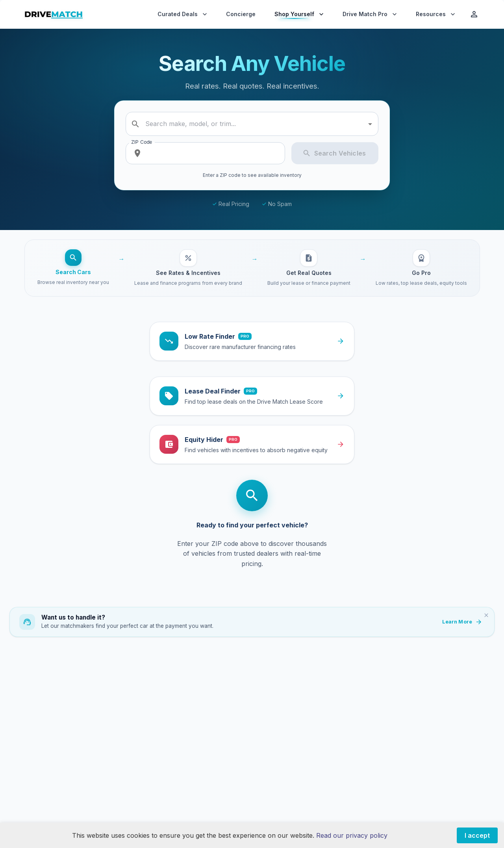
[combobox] (253, 124)
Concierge (241, 14)
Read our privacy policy (352, 835)
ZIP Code (142, 142)
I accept (477, 835)
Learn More (462, 622)
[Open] (370, 124)
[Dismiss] (486, 615)
